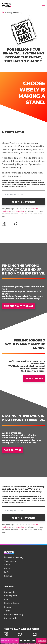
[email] (38, 635)
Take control (13, 450)
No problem (28, 641)
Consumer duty (11, 618)
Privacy (8, 607)
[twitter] (23, 635)
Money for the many (14, 557)
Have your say (34, 378)
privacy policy (19, 211)
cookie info (42, 641)
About (7, 565)
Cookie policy (10, 596)
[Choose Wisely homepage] (3, 13)
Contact (8, 568)
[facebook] (9, 635)
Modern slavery (12, 603)
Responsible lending (14, 614)
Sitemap (8, 576)
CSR (6, 599)
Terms (7, 611)
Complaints (10, 592)
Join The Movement (23, 202)
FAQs (7, 572)
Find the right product (19, 306)
